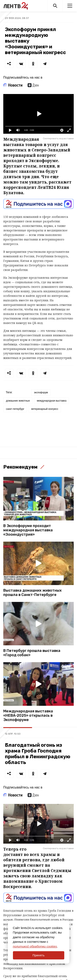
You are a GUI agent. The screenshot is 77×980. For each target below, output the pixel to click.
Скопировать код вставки (58, 138)
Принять (38, 955)
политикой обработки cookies (35, 946)
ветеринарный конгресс (45, 409)
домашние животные (18, 401)
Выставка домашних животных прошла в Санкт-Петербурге (32, 593)
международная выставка (52, 401)
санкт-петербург (15, 409)
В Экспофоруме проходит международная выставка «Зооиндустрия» (28, 530)
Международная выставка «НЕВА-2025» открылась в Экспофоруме (28, 716)
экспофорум (41, 392)
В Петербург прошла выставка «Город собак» (32, 653)
